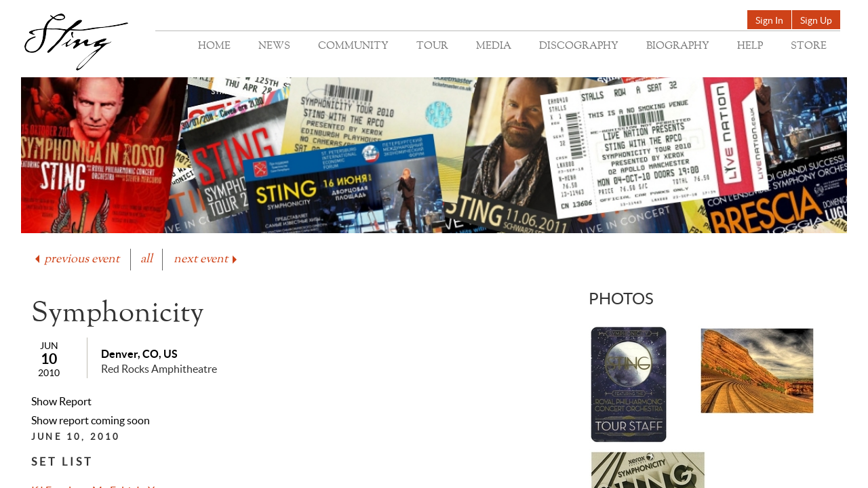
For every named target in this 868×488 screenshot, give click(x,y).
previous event (76, 259)
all (146, 259)
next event (206, 259)
